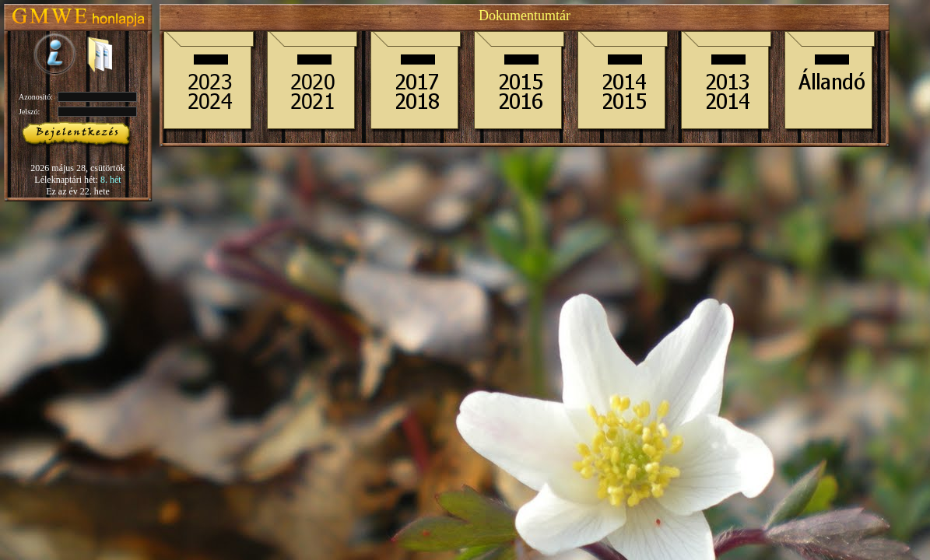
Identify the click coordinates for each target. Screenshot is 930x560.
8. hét (111, 180)
